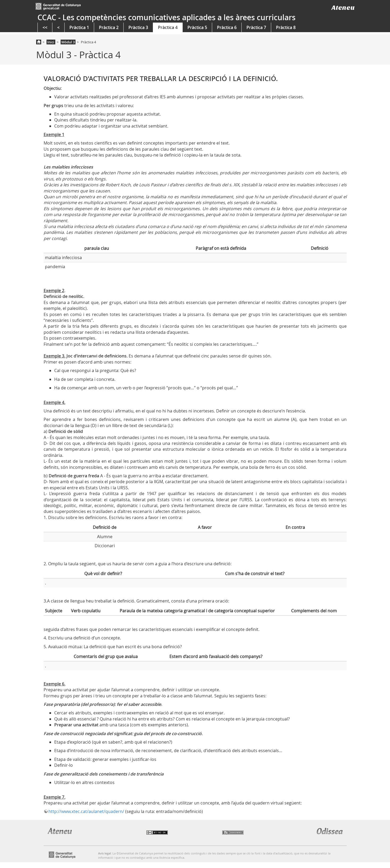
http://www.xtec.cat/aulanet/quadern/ (86, 811)
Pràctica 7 (256, 27)
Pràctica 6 (227, 27)
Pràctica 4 (168, 27)
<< (45, 27)
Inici (51, 42)
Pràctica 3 (138, 27)
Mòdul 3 (68, 42)
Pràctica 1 (79, 27)
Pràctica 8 (286, 27)
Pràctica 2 (109, 27)
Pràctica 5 (197, 27)
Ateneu (343, 8)
